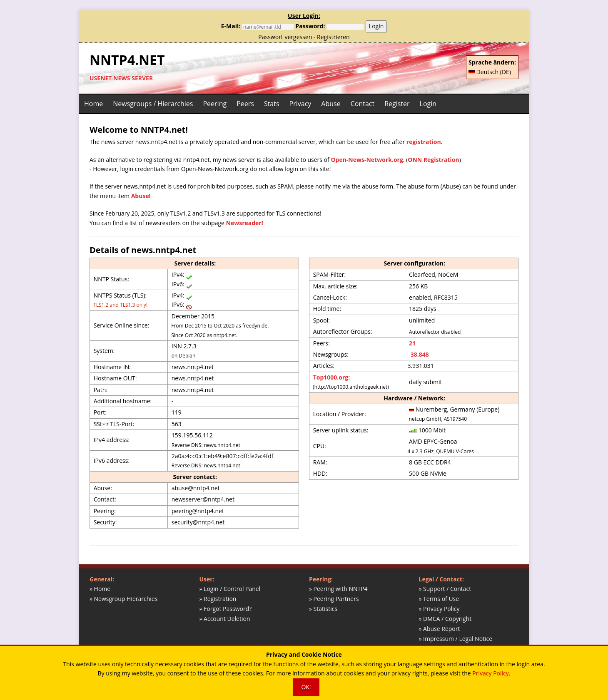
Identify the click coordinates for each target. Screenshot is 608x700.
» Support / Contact (445, 589)
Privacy (300, 104)
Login (376, 26)
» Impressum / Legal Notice (456, 639)
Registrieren (333, 37)
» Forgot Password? (226, 609)
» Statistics (323, 609)
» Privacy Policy (439, 609)
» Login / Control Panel (230, 589)
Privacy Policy (490, 673)
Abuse (331, 104)
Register (397, 104)
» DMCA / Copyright (445, 619)
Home (93, 104)
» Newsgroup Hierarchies (123, 599)
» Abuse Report (440, 629)
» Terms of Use (439, 599)
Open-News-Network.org (367, 160)
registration (424, 142)
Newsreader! (245, 223)
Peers (245, 104)
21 (412, 343)
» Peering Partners (334, 599)
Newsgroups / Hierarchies (153, 104)
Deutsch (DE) (490, 72)
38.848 (419, 354)
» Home (100, 589)
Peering (215, 104)
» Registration (218, 599)
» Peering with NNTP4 (338, 589)
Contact (363, 104)
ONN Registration (433, 160)
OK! (306, 687)
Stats (272, 104)
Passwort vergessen (285, 37)
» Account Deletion (225, 619)
